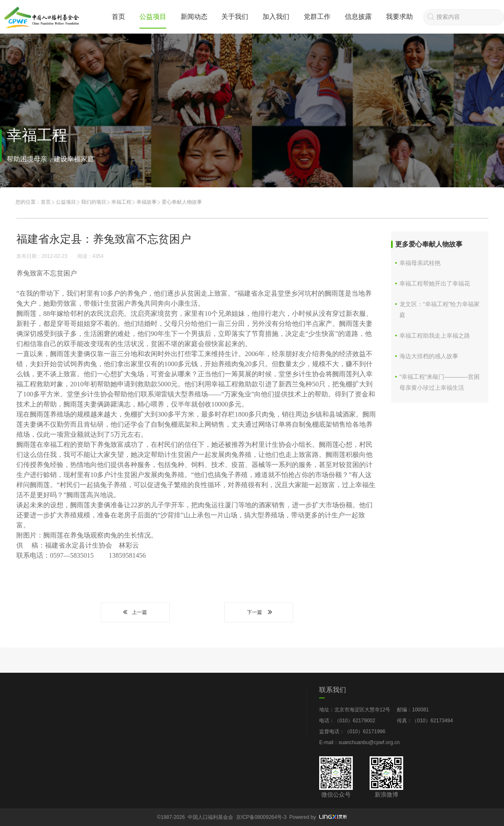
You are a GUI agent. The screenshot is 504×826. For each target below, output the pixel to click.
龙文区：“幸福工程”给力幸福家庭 (440, 309)
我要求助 (399, 17)
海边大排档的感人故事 (429, 356)
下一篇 (259, 612)
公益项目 (153, 17)
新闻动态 (194, 17)
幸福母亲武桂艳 (420, 263)
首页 (118, 17)
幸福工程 (121, 202)
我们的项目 (94, 202)
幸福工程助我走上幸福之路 (435, 336)
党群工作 (317, 17)
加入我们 (276, 17)
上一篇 (135, 612)
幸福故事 (147, 202)
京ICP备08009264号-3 (261, 817)
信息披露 (358, 17)
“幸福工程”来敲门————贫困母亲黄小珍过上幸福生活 (440, 382)
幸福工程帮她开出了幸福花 (435, 283)
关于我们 (235, 17)
